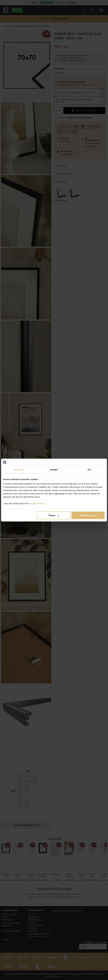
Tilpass (54, 515)
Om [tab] (89, 470)
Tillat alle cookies (88, 515)
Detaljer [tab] (54, 470)
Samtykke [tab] (19, 470)
